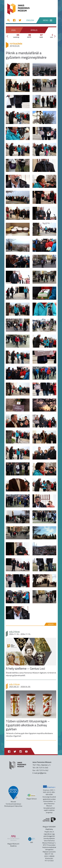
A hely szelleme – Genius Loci (25, 668)
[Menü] (46, 20)
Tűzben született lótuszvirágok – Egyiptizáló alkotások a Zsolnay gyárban (28, 725)
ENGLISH (30, 20)
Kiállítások (14, 632)
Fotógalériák (16, 44)
